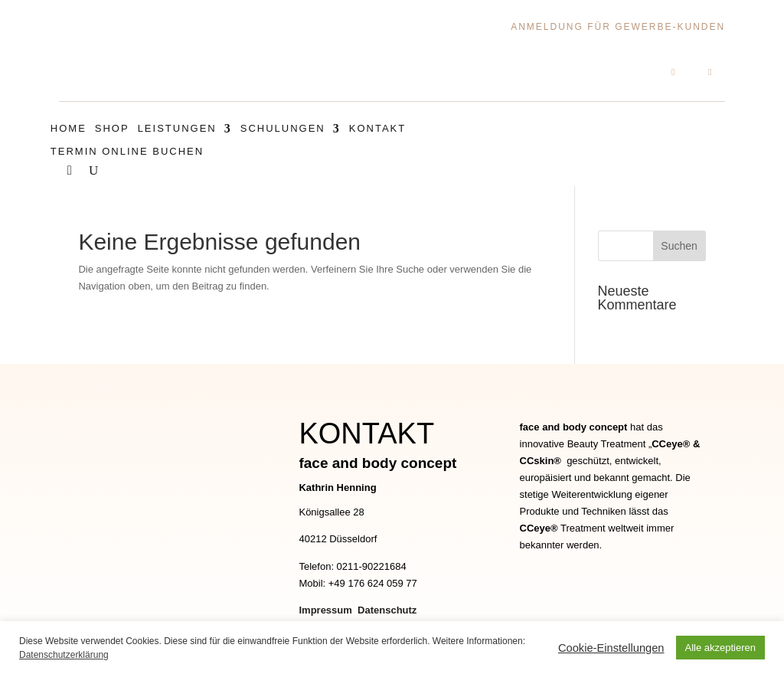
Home (69, 129)
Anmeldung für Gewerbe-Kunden (618, 27)
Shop (112, 129)
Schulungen (283, 129)
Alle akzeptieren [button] (721, 648)
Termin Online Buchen (127, 152)
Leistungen (177, 129)
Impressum (327, 608)
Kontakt (377, 129)
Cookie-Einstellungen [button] (611, 648)
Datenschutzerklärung (64, 655)
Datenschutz (387, 608)
